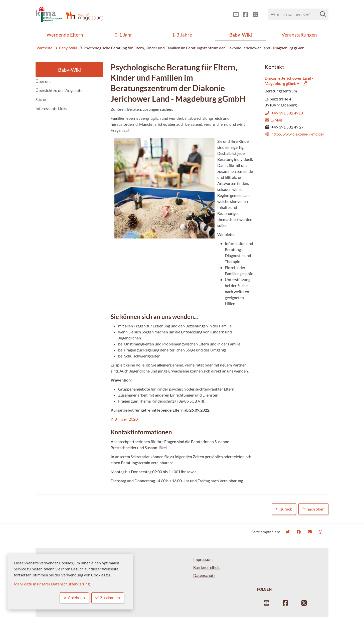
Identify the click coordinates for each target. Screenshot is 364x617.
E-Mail (273, 120)
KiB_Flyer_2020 (124, 419)
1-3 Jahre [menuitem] (182, 35)
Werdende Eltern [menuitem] (65, 35)
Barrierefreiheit (207, 567)
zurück (284, 509)
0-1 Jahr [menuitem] (123, 35)
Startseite (44, 48)
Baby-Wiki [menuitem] (241, 35)
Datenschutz (204, 575)
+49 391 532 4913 (284, 113)
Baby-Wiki (66, 48)
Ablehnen (74, 598)
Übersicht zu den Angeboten (60, 90)
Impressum (203, 559)
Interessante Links (51, 108)
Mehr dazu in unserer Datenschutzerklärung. (52, 584)
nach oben (313, 509)
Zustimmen (108, 598)
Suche (41, 99)
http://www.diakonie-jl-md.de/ (294, 134)
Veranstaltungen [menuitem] (299, 35)
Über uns (43, 81)
